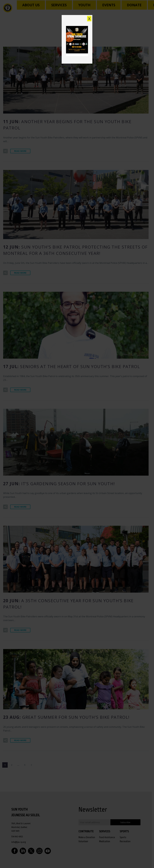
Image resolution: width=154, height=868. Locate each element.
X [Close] (89, 19)
